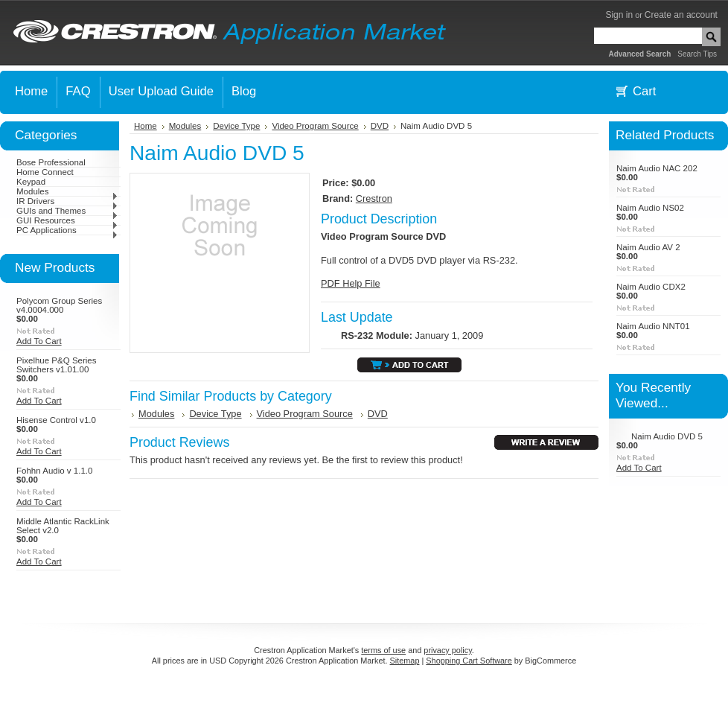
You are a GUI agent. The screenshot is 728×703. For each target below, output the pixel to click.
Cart (644, 91)
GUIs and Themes (67, 211)
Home (146, 126)
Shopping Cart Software (469, 661)
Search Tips (697, 54)
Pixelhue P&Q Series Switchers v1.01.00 (57, 365)
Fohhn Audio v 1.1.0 (54, 471)
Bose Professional (51, 162)
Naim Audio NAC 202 (657, 168)
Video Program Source (315, 126)
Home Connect (45, 172)
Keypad (31, 182)
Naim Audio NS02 (650, 208)
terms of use (383, 650)
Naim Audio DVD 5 (667, 436)
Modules (67, 191)
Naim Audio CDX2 (651, 287)
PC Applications (67, 230)
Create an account (681, 15)
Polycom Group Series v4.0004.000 (59, 305)
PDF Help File (351, 283)
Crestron (374, 198)
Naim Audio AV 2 (648, 247)
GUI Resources (67, 220)
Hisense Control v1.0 (56, 420)
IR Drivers (67, 201)
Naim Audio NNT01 (653, 326)
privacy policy (447, 650)
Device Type (236, 126)
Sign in (619, 15)
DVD (380, 126)
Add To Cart (39, 341)
